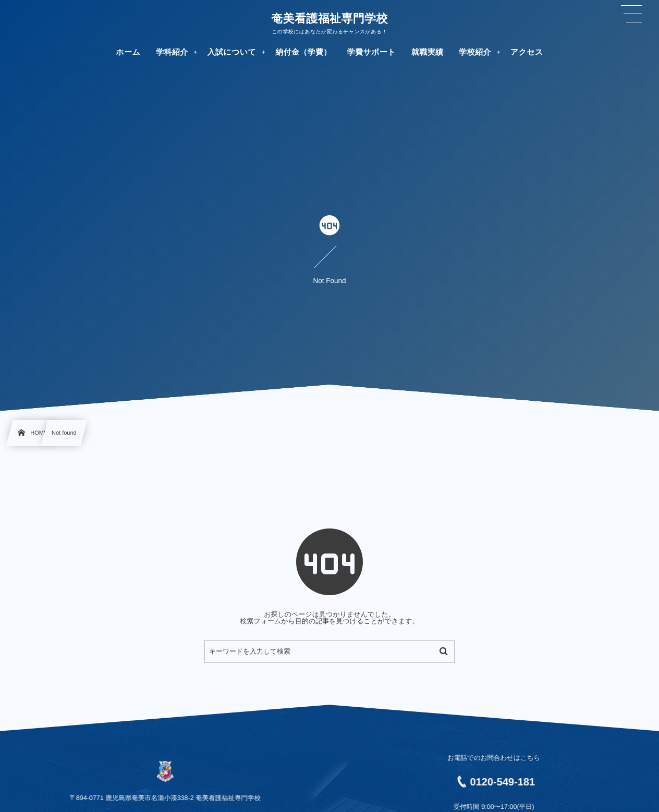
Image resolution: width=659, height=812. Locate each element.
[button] (631, 14)
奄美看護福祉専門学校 (329, 19)
